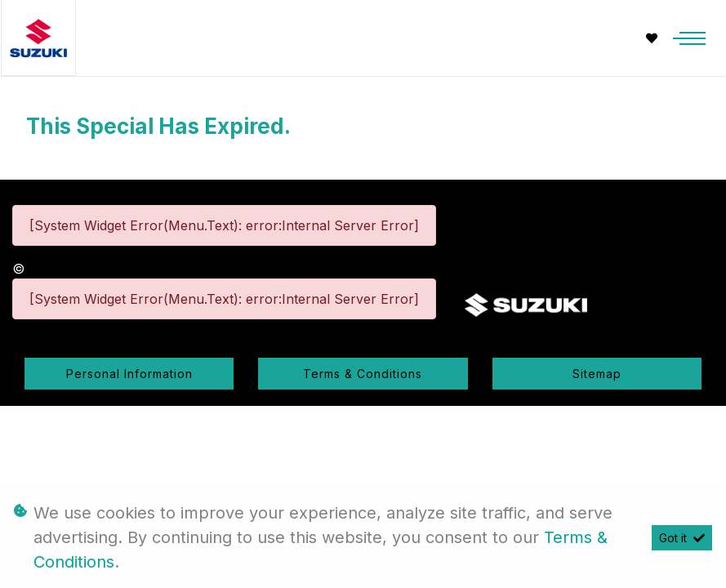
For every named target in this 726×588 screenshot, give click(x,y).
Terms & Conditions (363, 374)
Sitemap (597, 374)
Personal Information (129, 374)
